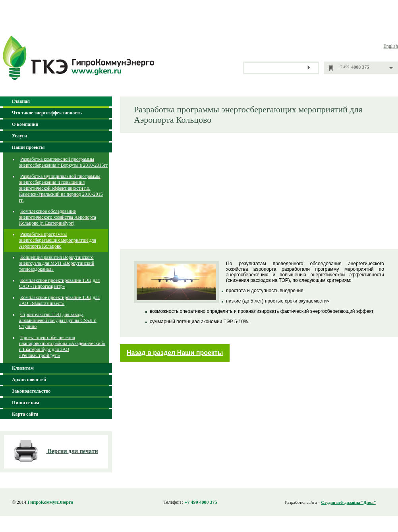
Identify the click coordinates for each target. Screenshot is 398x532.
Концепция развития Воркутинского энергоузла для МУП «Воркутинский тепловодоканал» (57, 263)
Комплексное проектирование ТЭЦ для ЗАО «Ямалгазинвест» (59, 300)
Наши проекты (28, 147)
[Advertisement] (259, 191)
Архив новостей (29, 380)
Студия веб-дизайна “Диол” (348, 502)
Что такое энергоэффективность (47, 113)
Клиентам (23, 368)
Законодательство (31, 391)
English (391, 46)
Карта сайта (25, 414)
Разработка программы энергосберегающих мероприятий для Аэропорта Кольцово (58, 240)
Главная (21, 101)
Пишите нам (26, 403)
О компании (25, 124)
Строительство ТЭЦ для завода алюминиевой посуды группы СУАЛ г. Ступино (58, 320)
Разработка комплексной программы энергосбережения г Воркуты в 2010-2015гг (63, 162)
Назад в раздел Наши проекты (175, 353)
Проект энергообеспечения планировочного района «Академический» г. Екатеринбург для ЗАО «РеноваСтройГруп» (62, 346)
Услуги (19, 136)
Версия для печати (73, 451)
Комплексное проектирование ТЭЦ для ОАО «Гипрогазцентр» (59, 283)
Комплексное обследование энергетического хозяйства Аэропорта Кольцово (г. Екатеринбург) (58, 217)
